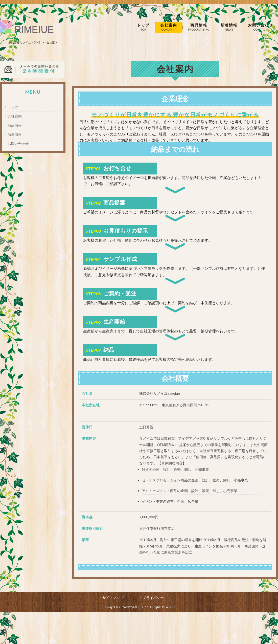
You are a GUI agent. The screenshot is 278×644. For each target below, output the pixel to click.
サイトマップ (113, 598)
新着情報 (15, 135)
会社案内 (15, 116)
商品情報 (15, 125)
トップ (13, 107)
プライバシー (153, 598)
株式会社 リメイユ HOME (24, 42)
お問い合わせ (18, 144)
